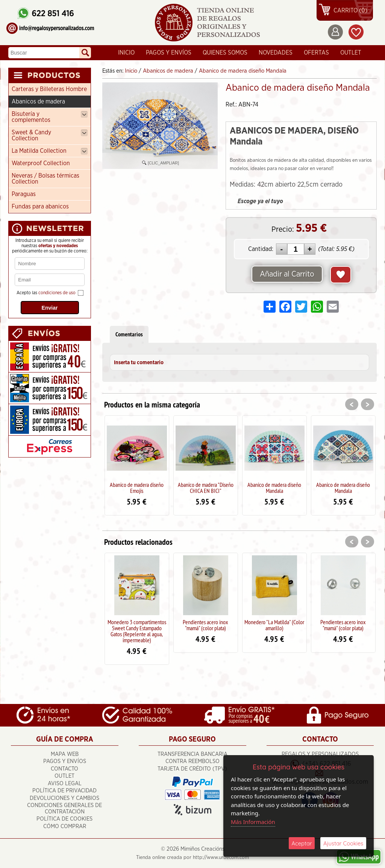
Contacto (64, 768)
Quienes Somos (225, 53)
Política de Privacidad (64, 791)
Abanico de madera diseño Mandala (274, 488)
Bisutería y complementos (50, 117)
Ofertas (316, 53)
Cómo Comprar (65, 826)
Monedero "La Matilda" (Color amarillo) (274, 625)
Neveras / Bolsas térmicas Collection (45, 179)
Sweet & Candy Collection (50, 135)
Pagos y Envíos (169, 53)
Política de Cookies (64, 819)
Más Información (253, 821)
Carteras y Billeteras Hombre (49, 89)
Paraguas (24, 194)
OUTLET (351, 53)
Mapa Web (65, 754)
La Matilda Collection (50, 151)
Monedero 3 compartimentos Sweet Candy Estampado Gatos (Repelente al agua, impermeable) (137, 631)
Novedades (276, 53)
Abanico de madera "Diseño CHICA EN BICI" (206, 488)
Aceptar (302, 843)
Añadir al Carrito (287, 274)
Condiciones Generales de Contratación (64, 809)
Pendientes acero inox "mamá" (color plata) (205, 625)
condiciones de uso (57, 293)
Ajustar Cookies (343, 843)
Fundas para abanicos (40, 207)
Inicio (126, 53)
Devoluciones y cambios (64, 798)
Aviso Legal (65, 783)
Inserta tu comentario (139, 363)
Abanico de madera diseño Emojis (137, 488)
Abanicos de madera (38, 102)
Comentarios (129, 334)
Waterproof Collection (41, 163)
